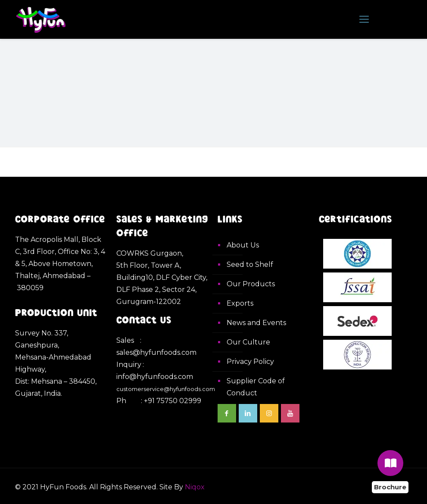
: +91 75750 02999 (171, 401)
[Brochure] (390, 463)
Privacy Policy (250, 362)
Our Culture (248, 342)
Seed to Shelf (250, 265)
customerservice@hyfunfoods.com (166, 389)
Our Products (251, 284)
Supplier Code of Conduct (256, 387)
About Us (243, 245)
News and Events (256, 323)
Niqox (195, 487)
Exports (240, 303)
